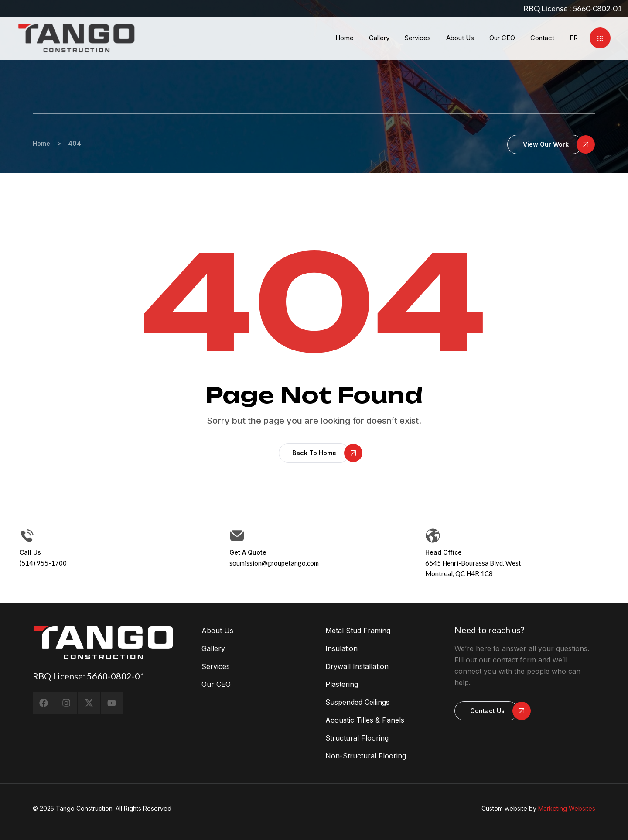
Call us (30, 552)
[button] (600, 38)
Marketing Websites (567, 808)
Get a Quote (248, 552)
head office (444, 552)
